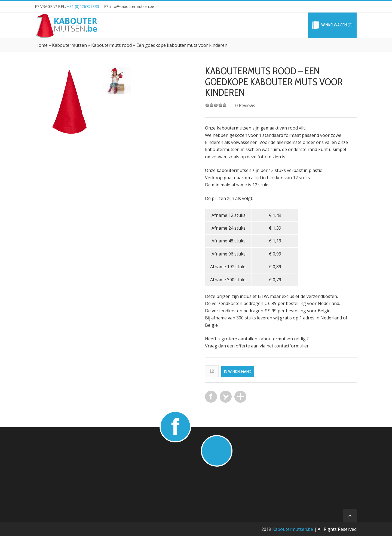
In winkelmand (238, 372)
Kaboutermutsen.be (293, 529)
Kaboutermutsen (69, 45)
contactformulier (292, 346)
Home (42, 45)
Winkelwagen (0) (337, 25)
